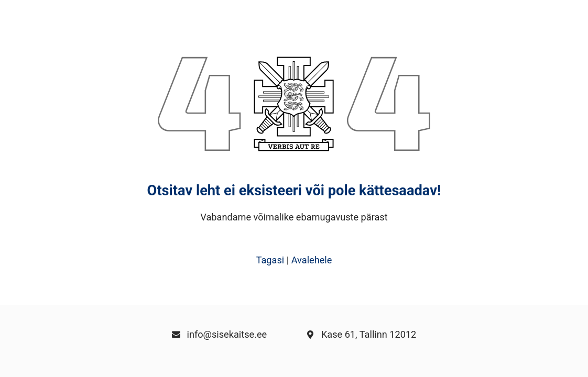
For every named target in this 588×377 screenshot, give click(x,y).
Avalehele (312, 260)
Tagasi (270, 260)
